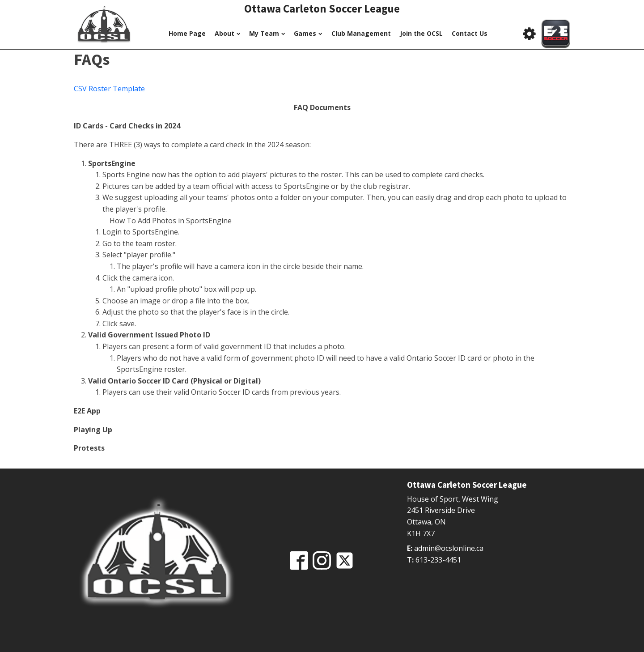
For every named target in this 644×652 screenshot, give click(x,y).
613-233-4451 (438, 560)
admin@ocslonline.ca (449, 548)
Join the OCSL (421, 33)
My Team (267, 33)
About (227, 33)
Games (308, 33)
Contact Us (470, 33)
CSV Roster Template (109, 89)
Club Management (361, 33)
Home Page (187, 33)
